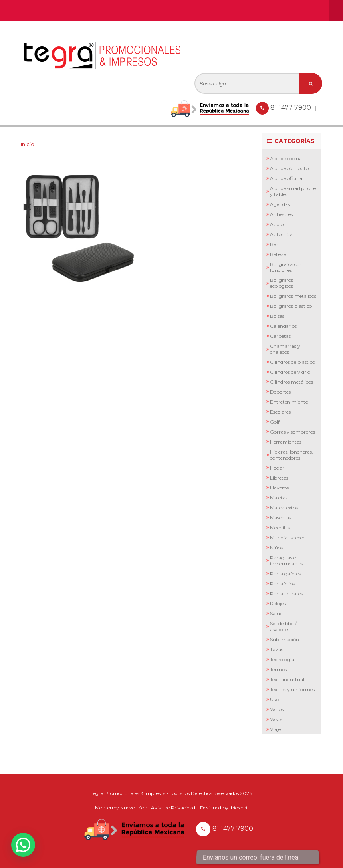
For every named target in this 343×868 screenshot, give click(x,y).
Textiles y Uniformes (292, 689)
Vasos (276, 719)
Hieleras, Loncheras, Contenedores (291, 455)
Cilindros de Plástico (292, 362)
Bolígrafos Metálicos (293, 296)
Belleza (278, 254)
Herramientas (286, 442)
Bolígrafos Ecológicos (282, 283)
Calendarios (283, 326)
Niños (276, 548)
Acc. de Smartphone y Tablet (293, 191)
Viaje (275, 729)
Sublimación (285, 639)
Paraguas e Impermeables (286, 561)
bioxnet (239, 808)
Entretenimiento (289, 402)
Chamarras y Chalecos (285, 349)
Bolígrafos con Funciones (286, 267)
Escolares (280, 412)
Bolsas (277, 316)
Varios (277, 709)
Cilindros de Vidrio (290, 372)
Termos (278, 669)
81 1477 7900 (291, 108)
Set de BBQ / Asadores (283, 626)
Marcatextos (284, 508)
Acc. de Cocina (286, 158)
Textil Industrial (287, 679)
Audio (277, 224)
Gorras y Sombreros (292, 432)
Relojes (278, 603)
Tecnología (282, 659)
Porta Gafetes (285, 574)
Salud (276, 613)
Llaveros (279, 488)
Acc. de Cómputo (289, 168)
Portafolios (282, 584)
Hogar (277, 468)
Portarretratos (286, 594)
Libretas (279, 478)
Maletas (279, 498)
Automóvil (282, 234)
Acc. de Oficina (286, 178)
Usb (274, 699)
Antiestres (281, 214)
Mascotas (281, 518)
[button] (23, 845)
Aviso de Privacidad (173, 808)
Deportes (280, 392)
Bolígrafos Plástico (291, 306)
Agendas (280, 204)
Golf (275, 422)
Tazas (277, 649)
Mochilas (280, 528)
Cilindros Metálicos (291, 382)
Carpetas (280, 336)
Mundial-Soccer (287, 538)
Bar (274, 244)
